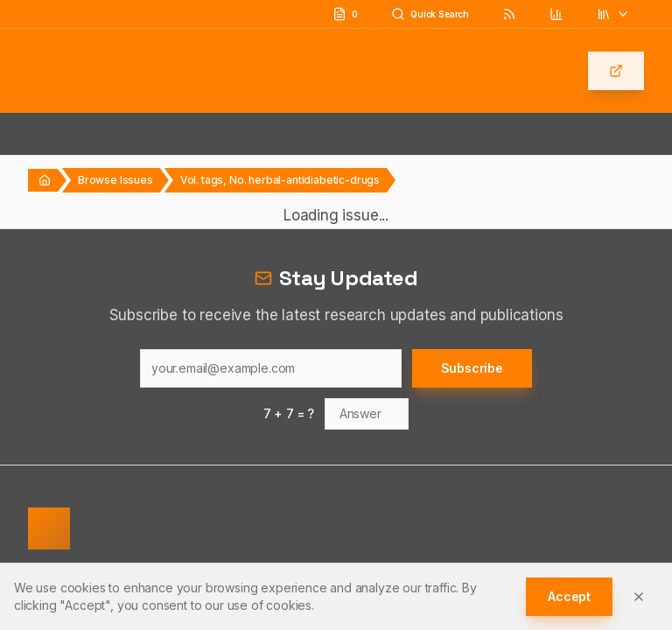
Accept (569, 596)
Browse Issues (115, 180)
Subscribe (472, 368)
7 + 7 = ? (289, 413)
